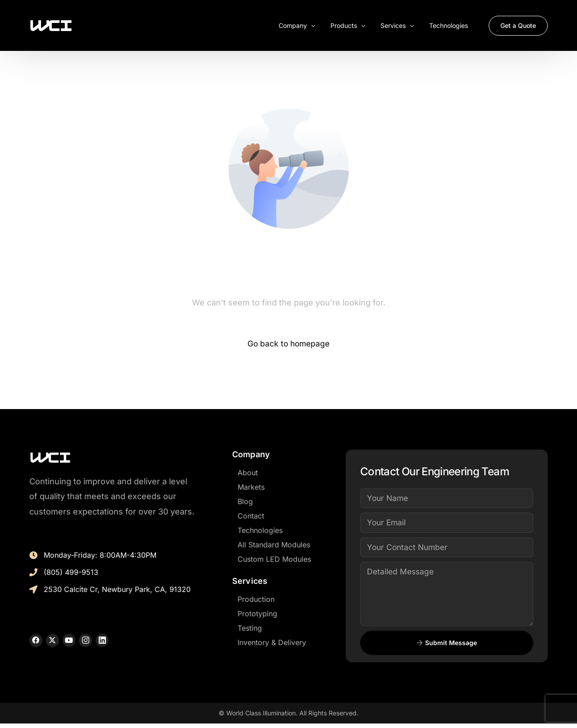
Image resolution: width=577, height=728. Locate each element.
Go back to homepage (289, 344)
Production (256, 600)
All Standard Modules (274, 545)
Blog (245, 502)
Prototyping (257, 614)
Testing (250, 628)
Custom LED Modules (274, 560)
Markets (251, 487)
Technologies (260, 531)
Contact (251, 516)
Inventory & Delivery (272, 643)
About (248, 473)
